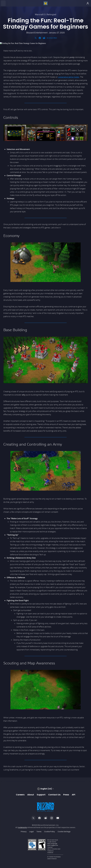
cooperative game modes (69, 77)
